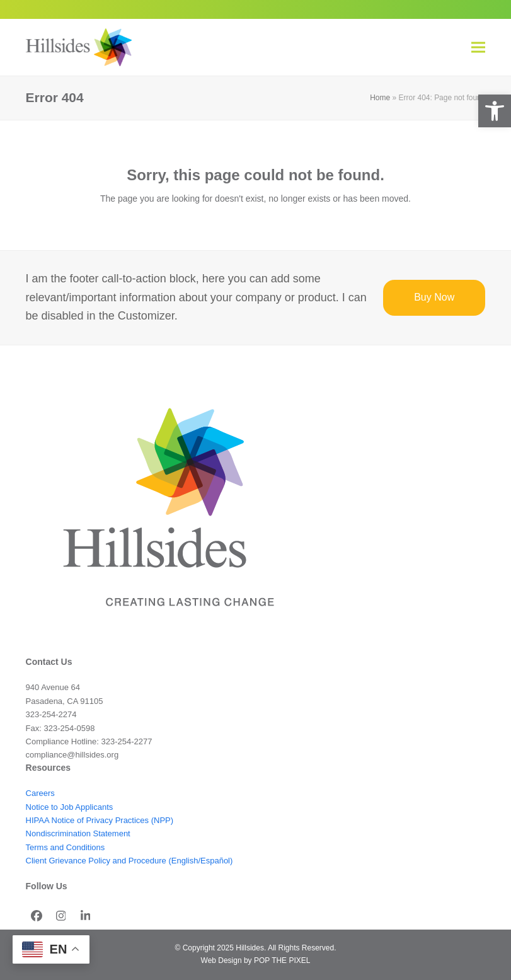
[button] (495, 111)
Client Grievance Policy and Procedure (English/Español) (129, 861)
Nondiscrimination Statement (78, 833)
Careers (40, 793)
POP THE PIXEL (282, 960)
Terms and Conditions (66, 847)
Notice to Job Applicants (70, 807)
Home (380, 98)
